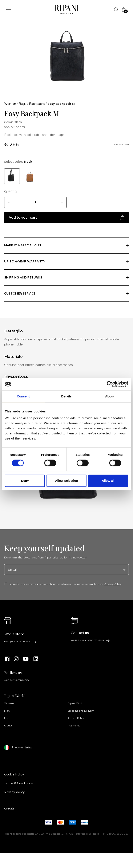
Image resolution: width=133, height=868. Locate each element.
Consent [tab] (23, 396)
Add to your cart (66, 218)
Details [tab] (66, 396)
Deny (25, 481)
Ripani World (75, 703)
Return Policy (76, 718)
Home (8, 718)
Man (7, 711)
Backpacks (37, 104)
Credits (9, 808)
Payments (74, 726)
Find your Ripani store (20, 642)
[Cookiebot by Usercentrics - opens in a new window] (110, 384)
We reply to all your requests (90, 640)
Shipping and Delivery (81, 711)
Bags (23, 104)
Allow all (108, 481)
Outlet (8, 726)
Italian (29, 747)
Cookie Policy (14, 774)
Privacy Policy (113, 584)
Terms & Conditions (18, 783)
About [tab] (110, 396)
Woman (10, 104)
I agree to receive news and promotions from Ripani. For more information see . (65, 584)
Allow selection (66, 481)
